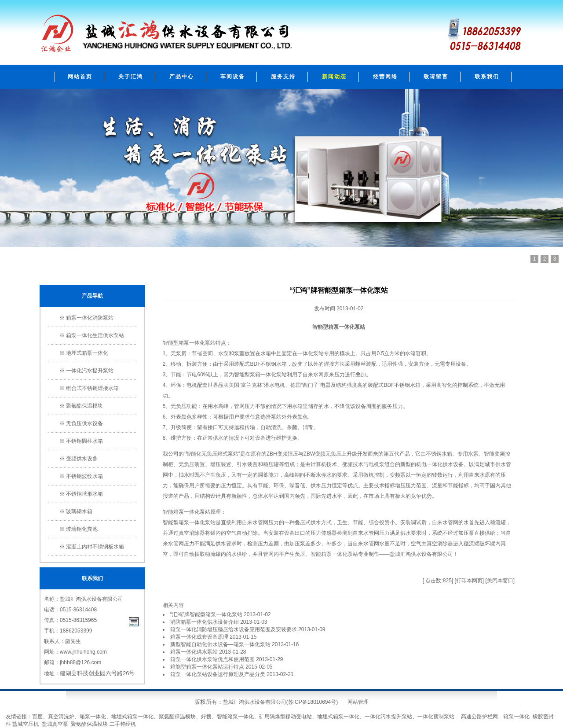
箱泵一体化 (192, 343)
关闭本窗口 (500, 581)
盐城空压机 (26, 724)
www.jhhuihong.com (83, 652)
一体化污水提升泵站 (90, 371)
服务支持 (283, 77)
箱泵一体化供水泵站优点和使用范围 (212, 659)
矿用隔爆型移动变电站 (285, 717)
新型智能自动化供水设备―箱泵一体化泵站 (220, 644)
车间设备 (233, 77)
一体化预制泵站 (436, 717)
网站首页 (80, 77)
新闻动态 (334, 77)
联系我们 (487, 77)
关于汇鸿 (131, 77)
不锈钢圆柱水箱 (84, 441)
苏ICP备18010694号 (312, 702)
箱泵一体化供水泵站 (194, 652)
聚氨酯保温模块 (84, 406)
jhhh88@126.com (80, 662)
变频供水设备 (82, 459)
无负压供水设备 (84, 423)
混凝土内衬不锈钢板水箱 (95, 547)
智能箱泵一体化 (235, 717)
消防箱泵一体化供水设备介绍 (205, 622)
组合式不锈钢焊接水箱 (92, 388)
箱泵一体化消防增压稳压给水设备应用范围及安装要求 (234, 629)
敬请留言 (436, 77)
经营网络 (385, 77)
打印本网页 (469, 581)
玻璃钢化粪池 (82, 529)
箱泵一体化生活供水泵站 (95, 335)
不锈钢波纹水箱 (84, 476)
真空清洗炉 (61, 717)
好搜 (206, 717)
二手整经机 (123, 724)
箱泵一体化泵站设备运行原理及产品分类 (218, 674)
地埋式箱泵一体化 (87, 353)
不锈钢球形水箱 (84, 494)
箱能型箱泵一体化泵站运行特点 (207, 667)
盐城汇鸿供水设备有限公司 (421, 554)
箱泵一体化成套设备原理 (199, 637)
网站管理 (358, 702)
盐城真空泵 (55, 724)
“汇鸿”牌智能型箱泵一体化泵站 (206, 614)
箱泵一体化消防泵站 (90, 318)
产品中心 (182, 77)
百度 (37, 717)
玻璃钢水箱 (79, 511)
